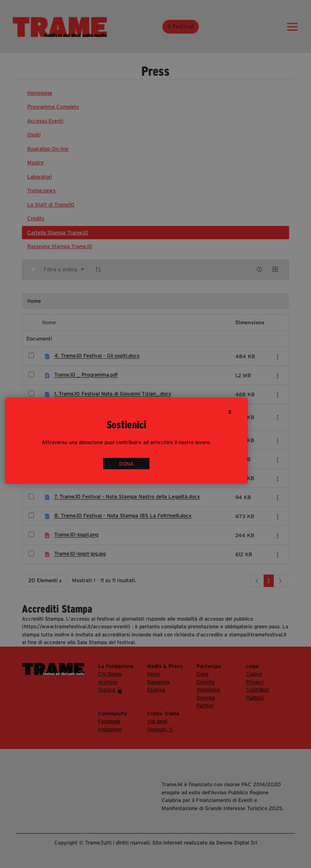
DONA (126, 463)
